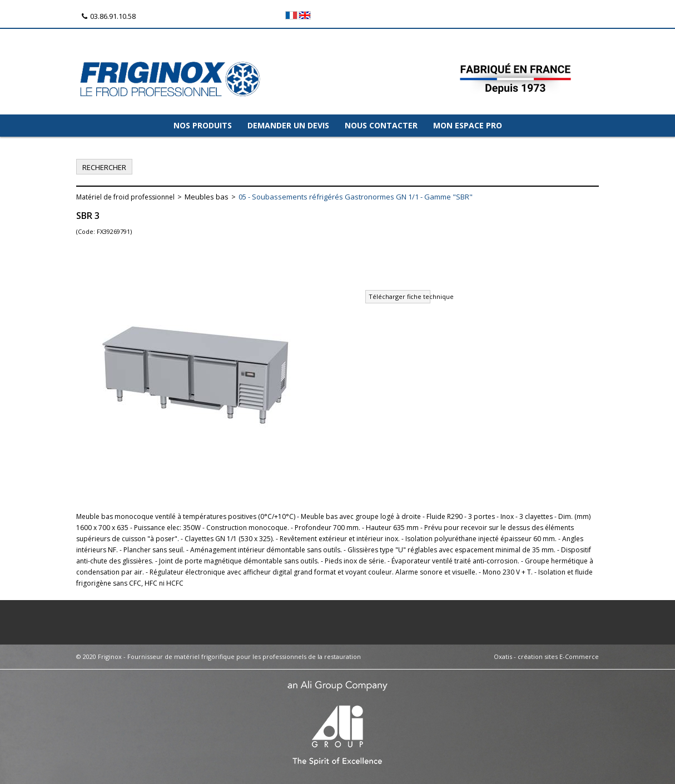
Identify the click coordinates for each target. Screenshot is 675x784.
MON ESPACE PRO (468, 125)
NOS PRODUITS (203, 125)
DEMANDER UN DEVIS (288, 125)
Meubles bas (207, 197)
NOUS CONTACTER (381, 125)
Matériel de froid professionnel (125, 197)
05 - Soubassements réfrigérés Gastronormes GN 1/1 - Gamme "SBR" (356, 197)
